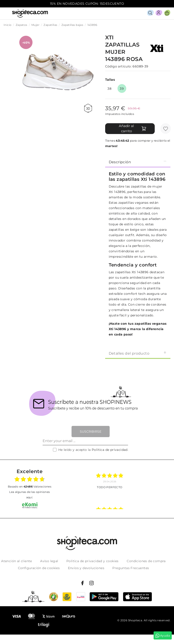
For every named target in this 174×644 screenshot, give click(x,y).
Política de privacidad (110, 450)
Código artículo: (118, 66)
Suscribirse (91, 432)
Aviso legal (49, 561)
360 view (88, 108)
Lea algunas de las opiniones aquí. (29, 495)
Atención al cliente (17, 561)
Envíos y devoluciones (86, 568)
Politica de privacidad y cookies (92, 561)
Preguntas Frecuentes (131, 568)
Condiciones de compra (146, 561)
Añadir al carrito (133, 128)
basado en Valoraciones (30, 486)
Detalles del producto (138, 353)
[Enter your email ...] (85, 441)
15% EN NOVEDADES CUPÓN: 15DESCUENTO (87, 4)
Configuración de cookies (39, 568)
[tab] (138, 162)
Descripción (138, 162)
